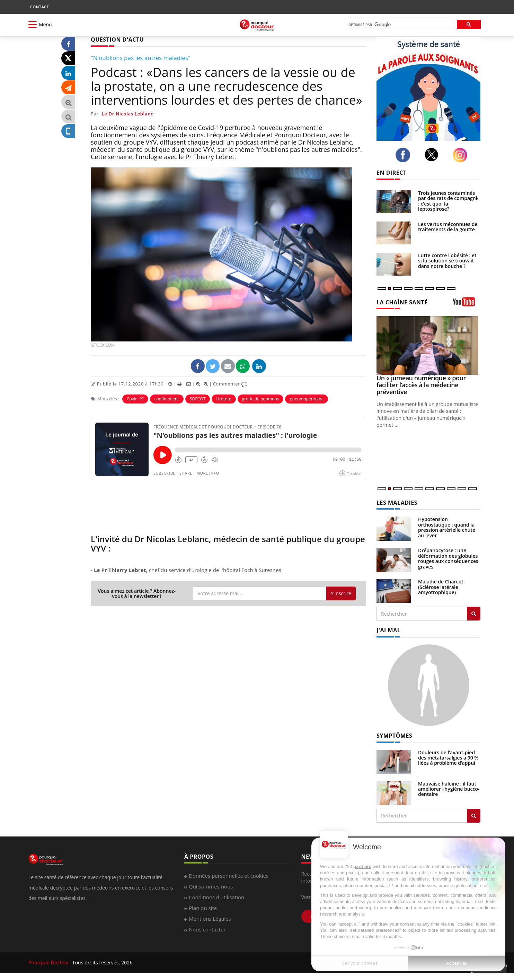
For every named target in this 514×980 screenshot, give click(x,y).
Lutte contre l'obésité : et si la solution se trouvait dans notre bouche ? (447, 261)
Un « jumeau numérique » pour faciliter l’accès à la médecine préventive (421, 385)
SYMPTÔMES (394, 736)
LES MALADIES (397, 503)
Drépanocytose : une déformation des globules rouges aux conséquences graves (448, 558)
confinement (167, 399)
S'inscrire (341, 593)
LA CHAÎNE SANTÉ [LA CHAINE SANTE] (402, 302)
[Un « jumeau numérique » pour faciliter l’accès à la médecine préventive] (428, 345)
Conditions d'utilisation (216, 897)
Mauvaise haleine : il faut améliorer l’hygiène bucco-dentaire (449, 789)
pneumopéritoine (307, 399)
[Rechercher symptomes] (474, 816)
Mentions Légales (210, 919)
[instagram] (462, 155)
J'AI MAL (388, 630)
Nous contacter (207, 929)
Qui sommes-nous (211, 886)
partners (362, 866)
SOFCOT (198, 399)
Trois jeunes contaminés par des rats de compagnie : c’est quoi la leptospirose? (449, 201)
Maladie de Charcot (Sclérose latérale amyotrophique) (441, 587)
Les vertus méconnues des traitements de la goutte (449, 227)
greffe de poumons (261, 399)
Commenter (230, 384)
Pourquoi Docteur (50, 962)
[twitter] (433, 155)
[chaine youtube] (467, 304)
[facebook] (405, 155)
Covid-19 (135, 399)
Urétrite (224, 399)
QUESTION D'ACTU (117, 40)
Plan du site (203, 908)
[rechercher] (398, 25)
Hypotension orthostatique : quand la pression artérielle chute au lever (447, 527)
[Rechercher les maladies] (474, 614)
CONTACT (39, 7)
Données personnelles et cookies (229, 876)
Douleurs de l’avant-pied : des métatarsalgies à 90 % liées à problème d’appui (448, 758)
